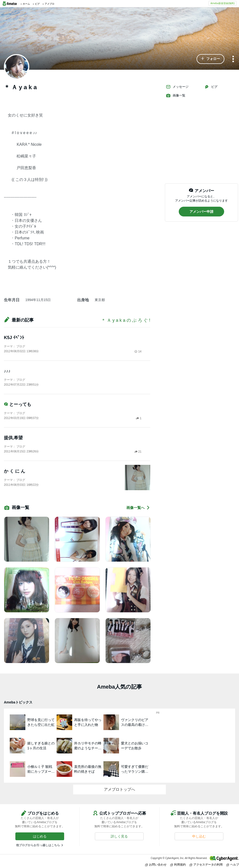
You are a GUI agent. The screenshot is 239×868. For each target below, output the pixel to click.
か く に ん (15, 471)
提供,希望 (13, 438)
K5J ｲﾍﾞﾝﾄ (14, 338)
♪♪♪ (7, 371)
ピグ (211, 87)
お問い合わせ (156, 864)
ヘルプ (233, 864)
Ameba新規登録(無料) (223, 3)
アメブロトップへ (119, 789)
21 (138, 452)
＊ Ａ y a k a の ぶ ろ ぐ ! (126, 320)
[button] (210, 59)
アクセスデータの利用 (206, 864)
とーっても (18, 404)
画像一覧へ (138, 508)
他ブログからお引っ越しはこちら (38, 845)
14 (138, 351)
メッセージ (177, 87)
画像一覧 (176, 96)
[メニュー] (233, 59)
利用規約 (178, 864)
